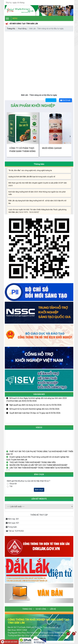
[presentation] (8, 136)
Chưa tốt (13, 484)
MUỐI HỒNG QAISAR (52, 148)
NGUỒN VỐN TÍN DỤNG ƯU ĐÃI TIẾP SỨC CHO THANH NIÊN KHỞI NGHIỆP (37, 466)
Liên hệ (53, 609)
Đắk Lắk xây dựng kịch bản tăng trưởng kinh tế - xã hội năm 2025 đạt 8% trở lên (37, 204)
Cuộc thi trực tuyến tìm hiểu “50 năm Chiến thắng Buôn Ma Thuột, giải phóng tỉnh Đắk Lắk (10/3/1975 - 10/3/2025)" (37, 213)
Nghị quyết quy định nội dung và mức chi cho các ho (34, 405)
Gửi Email (65, 100)
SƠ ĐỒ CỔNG (41, 609)
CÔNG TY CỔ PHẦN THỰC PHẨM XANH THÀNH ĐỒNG (22, 150)
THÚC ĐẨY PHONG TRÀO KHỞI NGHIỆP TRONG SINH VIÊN (31, 463)
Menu (11, 19)
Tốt (11, 486)
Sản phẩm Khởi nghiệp (33, 106)
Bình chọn (39, 490)
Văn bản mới (39, 394)
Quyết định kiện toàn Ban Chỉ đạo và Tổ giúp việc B (33, 413)
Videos (39, 427)
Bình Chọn (39, 474)
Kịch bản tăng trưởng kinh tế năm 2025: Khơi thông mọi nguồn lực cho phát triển (37, 195)
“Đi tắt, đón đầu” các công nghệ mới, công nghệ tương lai (30, 172)
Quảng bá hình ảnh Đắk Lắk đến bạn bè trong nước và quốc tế (32, 178)
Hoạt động (22, 29)
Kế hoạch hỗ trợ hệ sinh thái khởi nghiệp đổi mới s (33, 409)
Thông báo (39, 164)
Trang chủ (11, 29)
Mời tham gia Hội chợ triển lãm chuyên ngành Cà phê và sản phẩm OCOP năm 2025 (38, 186)
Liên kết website (39, 499)
